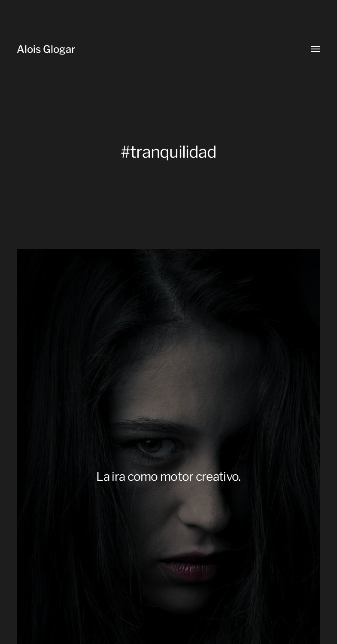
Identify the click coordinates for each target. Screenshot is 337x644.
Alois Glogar (46, 49)
